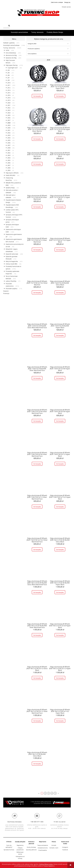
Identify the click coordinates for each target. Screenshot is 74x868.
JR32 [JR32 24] (9, 133)
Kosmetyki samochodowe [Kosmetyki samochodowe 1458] (11, 45)
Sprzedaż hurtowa (9, 850)
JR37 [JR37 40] (9, 145)
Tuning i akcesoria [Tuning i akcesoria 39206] (9, 48)
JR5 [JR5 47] (9, 73)
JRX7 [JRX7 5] (9, 165)
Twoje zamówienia (43, 845)
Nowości (6, 291)
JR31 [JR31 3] (9, 130)
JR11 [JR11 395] (9, 85)
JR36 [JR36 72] (9, 143)
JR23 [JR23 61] (9, 110)
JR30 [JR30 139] (9, 128)
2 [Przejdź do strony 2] (45, 793)
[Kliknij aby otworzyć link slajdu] (37, 803)
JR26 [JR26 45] (9, 118)
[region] (37, 803)
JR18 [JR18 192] (9, 98)
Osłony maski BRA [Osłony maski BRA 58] (11, 264)
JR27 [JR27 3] (9, 120)
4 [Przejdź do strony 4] (52, 793)
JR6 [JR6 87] (9, 75)
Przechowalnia (43, 850)
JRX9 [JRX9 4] (9, 170)
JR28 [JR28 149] (9, 123)
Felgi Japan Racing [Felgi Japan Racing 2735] (12, 65)
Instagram (65, 847)
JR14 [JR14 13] (9, 90)
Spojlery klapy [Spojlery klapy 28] (10, 188)
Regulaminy (20, 845)
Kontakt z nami (54, 848)
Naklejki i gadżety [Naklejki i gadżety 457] (9, 43)
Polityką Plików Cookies (46, 864)
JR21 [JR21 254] (9, 105)
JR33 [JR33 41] (9, 135)
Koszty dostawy (31, 847)
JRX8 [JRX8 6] (9, 168)
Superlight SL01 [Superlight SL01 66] (13, 68)
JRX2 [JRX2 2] (9, 153)
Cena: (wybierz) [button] (32, 54)
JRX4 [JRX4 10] (9, 158)
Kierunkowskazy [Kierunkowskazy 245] (11, 53)
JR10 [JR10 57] (9, 83)
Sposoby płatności (31, 850)
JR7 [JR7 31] (9, 78)
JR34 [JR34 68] (9, 138)
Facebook (65, 850)
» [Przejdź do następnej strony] (58, 793)
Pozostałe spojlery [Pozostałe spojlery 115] (11, 289)
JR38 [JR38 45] (9, 148)
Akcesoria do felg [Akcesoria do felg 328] (11, 55)
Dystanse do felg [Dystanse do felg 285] (11, 58)
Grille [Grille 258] (7, 50)
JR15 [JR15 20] (9, 93)
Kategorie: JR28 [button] (32, 44)
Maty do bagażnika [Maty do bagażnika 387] (12, 261)
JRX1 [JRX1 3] (9, 150)
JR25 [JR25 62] (9, 115)
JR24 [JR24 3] (9, 113)
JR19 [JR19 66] (9, 100)
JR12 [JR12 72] (9, 88)
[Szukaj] (9, 26)
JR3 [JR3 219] (9, 70)
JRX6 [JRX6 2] (9, 163)
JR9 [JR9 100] (9, 80)
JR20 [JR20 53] (9, 103)
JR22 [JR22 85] (9, 108)
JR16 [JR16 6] (9, 95)
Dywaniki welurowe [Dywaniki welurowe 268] (12, 254)
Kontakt (54, 845)
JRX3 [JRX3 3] (9, 155)
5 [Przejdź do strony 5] (55, 793)
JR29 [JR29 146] (9, 125)
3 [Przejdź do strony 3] (49, 793)
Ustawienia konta (43, 848)
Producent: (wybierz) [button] (34, 49)
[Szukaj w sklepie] (5, 26)
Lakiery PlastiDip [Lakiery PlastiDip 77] (11, 281)
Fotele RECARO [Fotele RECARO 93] (10, 175)
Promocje (6, 293)
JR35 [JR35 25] (9, 140)
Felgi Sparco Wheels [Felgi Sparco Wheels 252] (12, 173)
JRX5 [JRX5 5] (9, 160)
